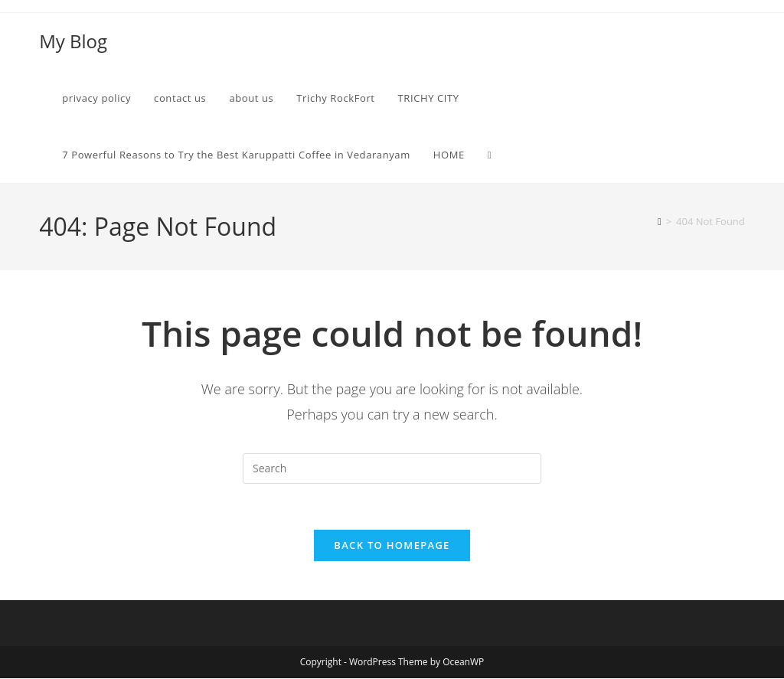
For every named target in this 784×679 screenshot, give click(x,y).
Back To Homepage (392, 546)
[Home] (660, 221)
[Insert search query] (392, 468)
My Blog (73, 41)
